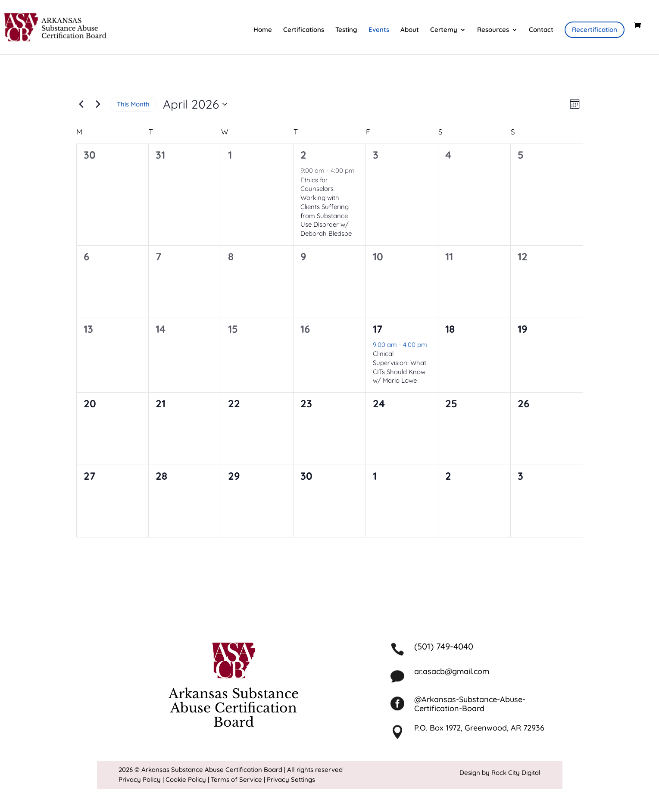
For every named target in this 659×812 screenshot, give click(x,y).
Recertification (595, 30)
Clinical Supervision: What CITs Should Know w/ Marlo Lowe (400, 367)
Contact (541, 30)
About (410, 30)
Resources (493, 30)
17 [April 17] (378, 329)
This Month (133, 104)
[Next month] (98, 104)
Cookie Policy (186, 779)
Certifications (304, 30)
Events (379, 30)
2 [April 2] (303, 155)
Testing (346, 30)
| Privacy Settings (289, 779)
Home (263, 30)
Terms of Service (236, 779)
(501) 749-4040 (444, 646)
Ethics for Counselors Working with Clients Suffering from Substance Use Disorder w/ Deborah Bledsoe (326, 207)
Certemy (444, 30)
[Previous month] (81, 104)
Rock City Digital (516, 773)
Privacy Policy (140, 779)
